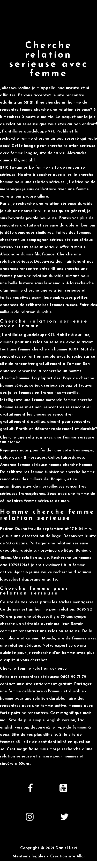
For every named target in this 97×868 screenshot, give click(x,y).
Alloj (81, 857)
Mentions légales (29, 857)
